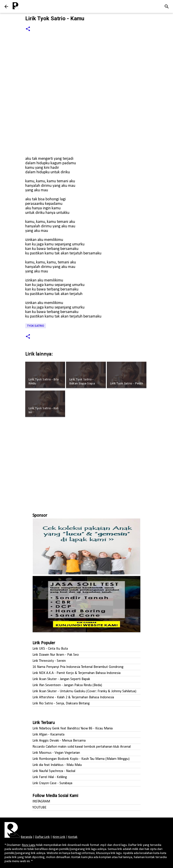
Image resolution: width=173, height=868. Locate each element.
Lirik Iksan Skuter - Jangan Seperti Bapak (61, 679)
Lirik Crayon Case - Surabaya (52, 783)
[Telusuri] (167, 7)
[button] (28, 29)
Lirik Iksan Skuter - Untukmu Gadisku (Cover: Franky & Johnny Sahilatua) (84, 691)
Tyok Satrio (36, 326)
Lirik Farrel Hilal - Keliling (50, 777)
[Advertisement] (86, 463)
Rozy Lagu (29, 845)
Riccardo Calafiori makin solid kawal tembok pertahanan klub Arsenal (82, 747)
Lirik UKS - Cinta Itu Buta (50, 649)
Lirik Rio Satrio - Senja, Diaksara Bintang (61, 704)
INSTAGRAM (41, 802)
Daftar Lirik (42, 837)
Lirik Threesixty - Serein (49, 661)
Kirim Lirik (59, 837)
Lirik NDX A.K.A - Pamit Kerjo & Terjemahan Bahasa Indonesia (76, 673)
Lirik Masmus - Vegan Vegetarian (56, 753)
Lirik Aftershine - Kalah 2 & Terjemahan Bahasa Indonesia (73, 697)
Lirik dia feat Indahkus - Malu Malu (57, 765)
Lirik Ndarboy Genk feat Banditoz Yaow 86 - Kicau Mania (73, 729)
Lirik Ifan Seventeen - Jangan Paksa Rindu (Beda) (67, 685)
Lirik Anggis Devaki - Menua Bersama (59, 741)
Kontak (73, 837)
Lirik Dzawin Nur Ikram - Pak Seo (56, 655)
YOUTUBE (39, 808)
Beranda (27, 837)
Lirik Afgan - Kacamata (48, 735)
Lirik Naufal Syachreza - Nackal (54, 771)
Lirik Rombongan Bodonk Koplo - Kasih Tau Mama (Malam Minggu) (81, 759)
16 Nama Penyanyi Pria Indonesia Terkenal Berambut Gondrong (78, 667)
